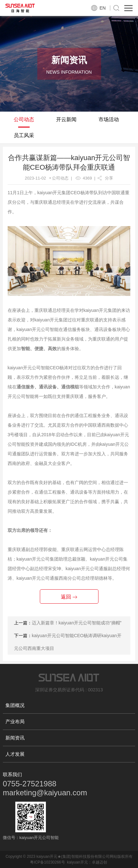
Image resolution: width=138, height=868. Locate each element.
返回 (69, 597)
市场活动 (109, 119)
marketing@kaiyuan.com (45, 793)
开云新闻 (66, 119)
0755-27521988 (30, 784)
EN (102, 8)
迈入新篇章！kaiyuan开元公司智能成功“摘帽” (77, 623)
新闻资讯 (15, 738)
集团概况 (15, 705)
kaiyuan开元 (77, 862)
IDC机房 (78, 444)
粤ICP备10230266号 (47, 862)
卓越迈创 (99, 862)
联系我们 (12, 774)
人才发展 (15, 754)
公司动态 (24, 119)
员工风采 (24, 135)
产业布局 (15, 721)
